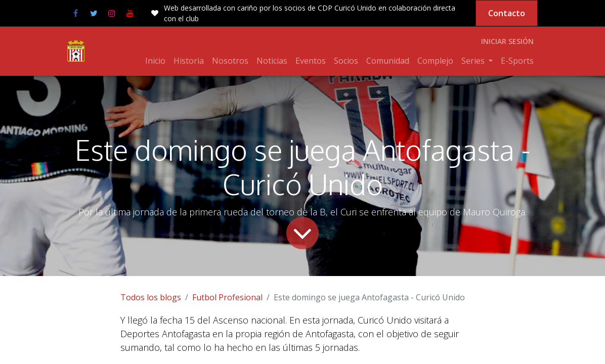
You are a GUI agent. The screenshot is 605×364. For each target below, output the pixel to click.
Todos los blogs (151, 297)
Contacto (507, 13)
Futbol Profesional (227, 297)
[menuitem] (155, 61)
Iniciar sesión (507, 41)
